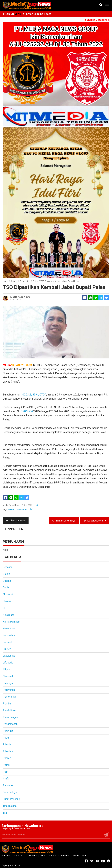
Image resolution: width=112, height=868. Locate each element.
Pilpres (7, 758)
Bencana (8, 567)
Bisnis (6, 574)
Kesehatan (9, 628)
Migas (6, 669)
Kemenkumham (12, 622)
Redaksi (18, 856)
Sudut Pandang (11, 799)
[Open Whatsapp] (108, 861)
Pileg (6, 738)
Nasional (8, 676)
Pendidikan (9, 710)
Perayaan (8, 731)
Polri (5, 772)
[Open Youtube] (103, 861)
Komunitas (9, 635)
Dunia (6, 588)
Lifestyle (8, 663)
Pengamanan (10, 724)
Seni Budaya (10, 792)
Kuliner (7, 649)
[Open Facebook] (86, 861)
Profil (6, 779)
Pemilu (7, 704)
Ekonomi (8, 594)
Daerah (12, 509)
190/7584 (27, 411)
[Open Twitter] (92, 861)
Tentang (6, 856)
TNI (5, 813)
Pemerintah (21, 509)
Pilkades (8, 751)
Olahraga (8, 683)
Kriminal (7, 642)
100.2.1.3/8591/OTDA (34, 395)
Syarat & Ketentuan (59, 856)
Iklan (43, 856)
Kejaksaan (9, 615)
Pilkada (7, 745)
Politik (31, 509)
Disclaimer (31, 856)
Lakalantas (9, 656)
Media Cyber (80, 856)
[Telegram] (101, 298)
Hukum (7, 601)
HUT (5, 608)
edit (37, 505)
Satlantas (8, 785)
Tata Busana (10, 806)
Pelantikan (9, 690)
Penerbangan (10, 717)
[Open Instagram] (97, 861)
